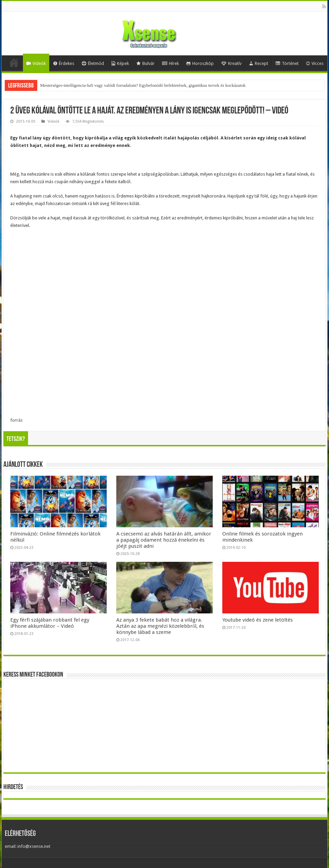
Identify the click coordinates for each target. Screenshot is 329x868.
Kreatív (231, 63)
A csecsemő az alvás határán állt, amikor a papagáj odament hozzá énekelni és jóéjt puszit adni (164, 540)
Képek (120, 63)
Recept (259, 63)
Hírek (170, 63)
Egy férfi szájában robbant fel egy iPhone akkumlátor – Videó (50, 623)
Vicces (315, 63)
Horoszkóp (200, 63)
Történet (287, 63)
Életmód (93, 63)
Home (14, 63)
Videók (36, 63)
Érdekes (64, 63)
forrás (16, 420)
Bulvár (146, 63)
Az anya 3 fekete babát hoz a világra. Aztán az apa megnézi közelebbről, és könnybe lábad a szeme (160, 626)
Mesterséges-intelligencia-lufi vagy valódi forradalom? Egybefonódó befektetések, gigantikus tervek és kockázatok (143, 85)
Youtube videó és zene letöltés (258, 620)
